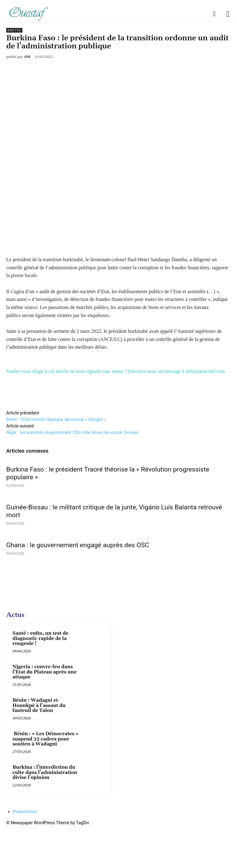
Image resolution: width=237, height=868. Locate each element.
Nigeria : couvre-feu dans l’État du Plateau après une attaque (44, 672)
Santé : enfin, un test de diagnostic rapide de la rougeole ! (40, 638)
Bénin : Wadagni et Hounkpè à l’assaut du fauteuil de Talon (39, 705)
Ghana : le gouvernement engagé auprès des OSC (78, 545)
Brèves (14, 30)
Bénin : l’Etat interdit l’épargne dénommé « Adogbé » (56, 419)
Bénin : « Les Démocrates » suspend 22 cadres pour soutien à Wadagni (45, 739)
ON (28, 57)
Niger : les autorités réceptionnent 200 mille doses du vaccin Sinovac (72, 432)
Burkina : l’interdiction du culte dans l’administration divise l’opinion (45, 772)
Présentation (25, 812)
